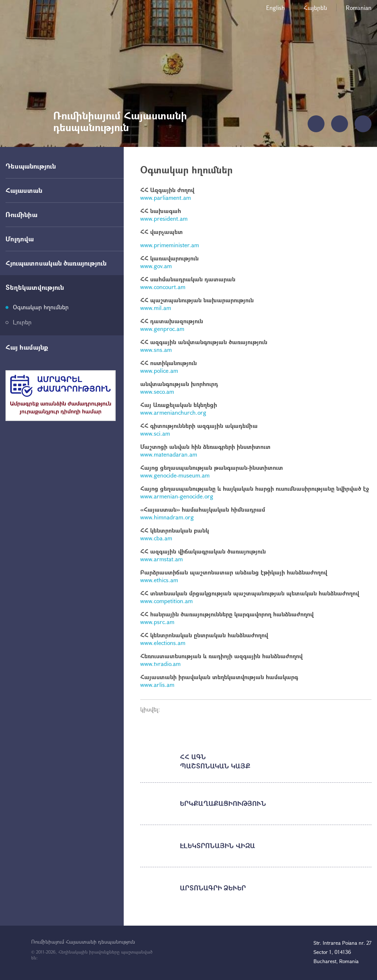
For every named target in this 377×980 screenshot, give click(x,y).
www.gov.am (156, 266)
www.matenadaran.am (169, 454)
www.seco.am (157, 391)
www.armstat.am (162, 559)
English (275, 8)
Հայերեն (315, 8)
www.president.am (164, 218)
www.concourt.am (163, 287)
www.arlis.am (157, 684)
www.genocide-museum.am (175, 475)
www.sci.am (155, 433)
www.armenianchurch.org (173, 412)
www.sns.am (156, 350)
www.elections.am (163, 643)
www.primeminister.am (170, 245)
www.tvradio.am (160, 664)
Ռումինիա (21, 215)
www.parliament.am (166, 197)
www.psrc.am (157, 622)
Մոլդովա (20, 239)
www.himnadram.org (167, 517)
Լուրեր (22, 322)
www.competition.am (166, 601)
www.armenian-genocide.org (177, 496)
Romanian (359, 8)
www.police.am (159, 370)
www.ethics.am (159, 580)
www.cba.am (156, 538)
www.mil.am (156, 308)
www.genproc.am (162, 329)
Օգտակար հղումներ (41, 307)
